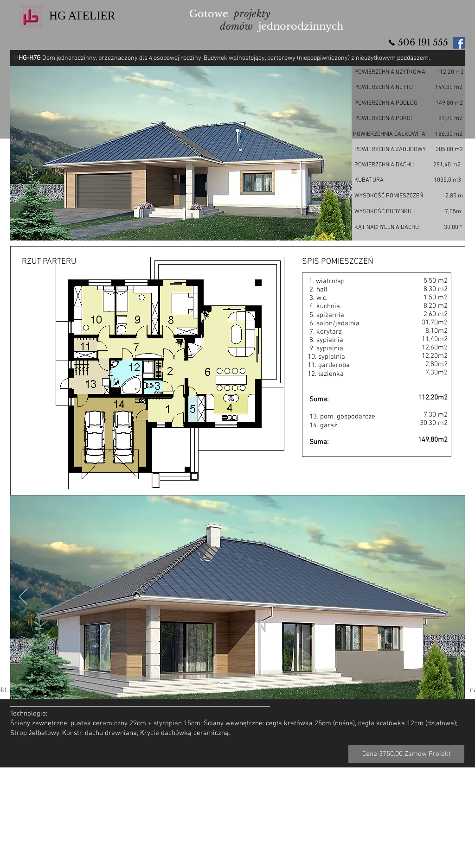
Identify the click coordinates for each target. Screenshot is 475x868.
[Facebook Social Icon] (459, 43)
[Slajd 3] (244, 685)
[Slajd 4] (254, 685)
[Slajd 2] (221, 685)
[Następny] (452, 597)
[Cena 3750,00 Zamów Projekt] (406, 754)
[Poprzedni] (23, 597)
